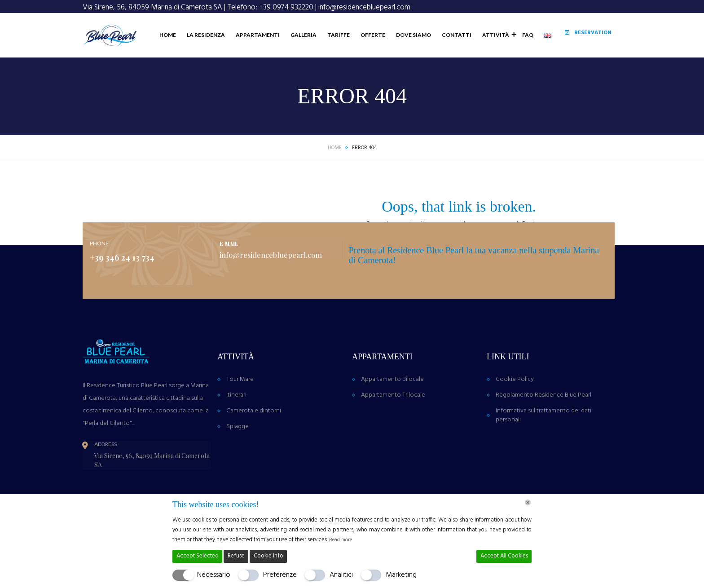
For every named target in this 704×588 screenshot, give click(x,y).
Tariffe (326, 60)
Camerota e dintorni (254, 438)
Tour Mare (240, 406)
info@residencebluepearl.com (364, 7)
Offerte (360, 60)
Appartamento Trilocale (393, 422)
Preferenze (280, 575)
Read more (343, 540)
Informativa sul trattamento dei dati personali (543, 442)
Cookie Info (268, 556)
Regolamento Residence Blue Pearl (543, 422)
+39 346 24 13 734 (131, 283)
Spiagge (238, 453)
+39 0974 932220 (286, 7)
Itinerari (236, 422)
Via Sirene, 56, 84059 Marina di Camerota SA (152, 7)
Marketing (401, 575)
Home (155, 60)
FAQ (515, 60)
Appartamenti (245, 60)
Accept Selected (198, 556)
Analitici (341, 575)
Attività (483, 60)
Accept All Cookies (504, 556)
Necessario (214, 575)
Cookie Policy (515, 406)
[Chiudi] (528, 502)
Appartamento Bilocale (392, 406)
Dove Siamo (400, 60)
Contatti (444, 60)
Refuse (236, 556)
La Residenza (193, 60)
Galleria (290, 60)
